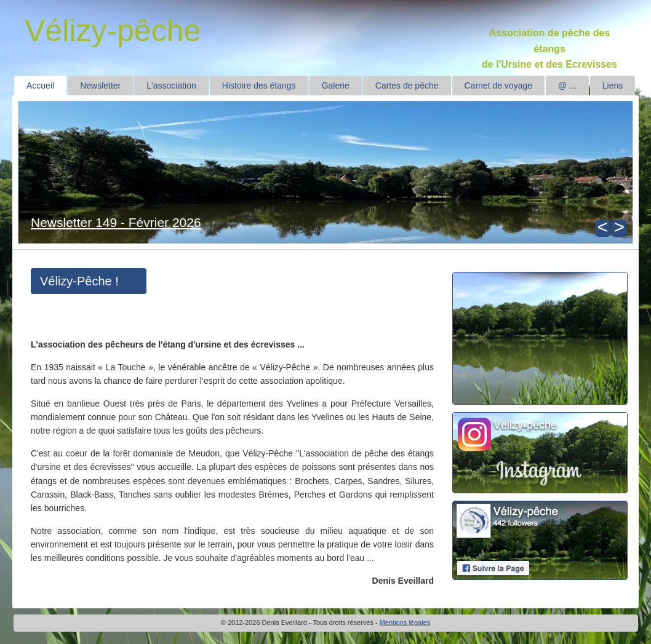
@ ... (567, 85)
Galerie (336, 85)
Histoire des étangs (259, 85)
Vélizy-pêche (113, 31)
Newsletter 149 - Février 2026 (116, 222)
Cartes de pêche (407, 85)
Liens (613, 85)
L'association (171, 85)
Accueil (40, 85)
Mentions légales (405, 622)
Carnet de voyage (499, 85)
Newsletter (100, 85)
